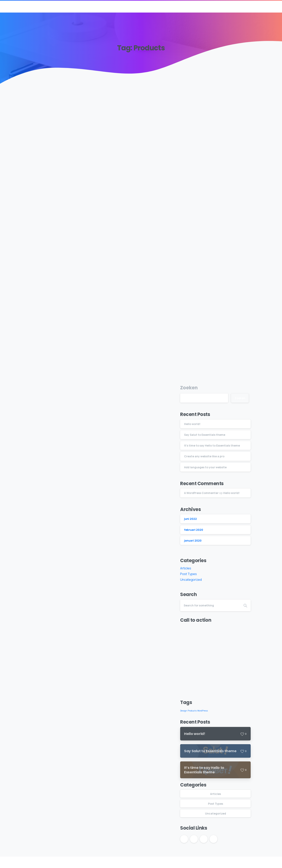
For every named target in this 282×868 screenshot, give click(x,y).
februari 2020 (194, 530)
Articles (186, 568)
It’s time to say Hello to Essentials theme (212, 445)
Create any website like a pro (204, 456)
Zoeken (189, 388)
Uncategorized (191, 580)
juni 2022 (190, 519)
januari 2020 (193, 540)
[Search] (210, 605)
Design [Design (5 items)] (184, 711)
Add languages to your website (205, 467)
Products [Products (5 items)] (192, 711)
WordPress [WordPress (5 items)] (202, 711)
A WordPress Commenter (201, 493)
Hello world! (192, 424)
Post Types (188, 574)
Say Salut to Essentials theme (205, 435)
